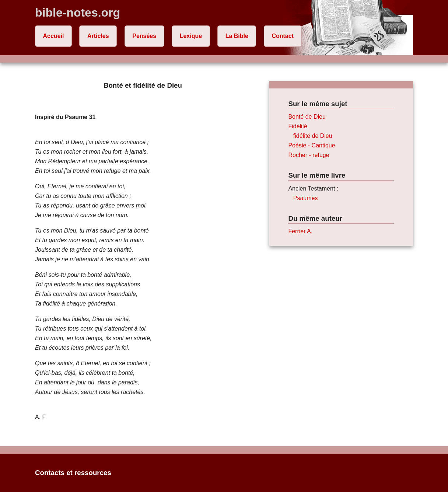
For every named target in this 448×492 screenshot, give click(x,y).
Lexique (191, 36)
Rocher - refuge (309, 155)
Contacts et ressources (73, 473)
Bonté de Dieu (307, 117)
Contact (283, 36)
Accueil (54, 36)
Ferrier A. (300, 231)
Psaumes (306, 198)
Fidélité (298, 126)
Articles (98, 36)
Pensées (144, 36)
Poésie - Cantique (311, 145)
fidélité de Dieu (313, 136)
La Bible (237, 36)
